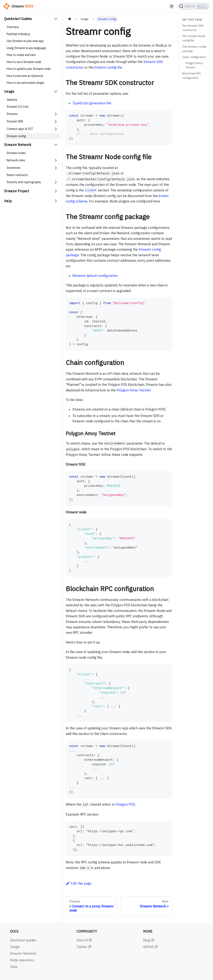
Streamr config (16, 136)
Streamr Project (17, 191)
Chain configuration (194, 57)
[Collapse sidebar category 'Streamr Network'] (56, 145)
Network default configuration (95, 276)
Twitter (84, 947)
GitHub (150, 947)
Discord (84, 940)
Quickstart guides (23, 940)
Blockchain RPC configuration (192, 76)
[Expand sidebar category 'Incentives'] (56, 168)
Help (8, 201)
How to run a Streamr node (24, 62)
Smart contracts (17, 175)
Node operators (22, 960)
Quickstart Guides (18, 19)
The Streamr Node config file (194, 38)
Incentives (14, 168)
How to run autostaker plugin (25, 83)
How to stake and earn (21, 55)
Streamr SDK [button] (15, 121)
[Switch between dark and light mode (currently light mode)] (172, 6)
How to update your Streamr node (29, 69)
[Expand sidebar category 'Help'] (56, 201)
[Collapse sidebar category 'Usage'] (56, 91)
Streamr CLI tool (18, 107)
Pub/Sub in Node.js (18, 34)
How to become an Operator (25, 76)
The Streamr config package (194, 49)
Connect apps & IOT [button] (20, 129)
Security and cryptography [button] (24, 182)
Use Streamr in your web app (25, 41)
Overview (13, 27)
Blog (149, 940)
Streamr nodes (16, 153)
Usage (9, 91)
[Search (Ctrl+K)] (194, 6)
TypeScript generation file (92, 103)
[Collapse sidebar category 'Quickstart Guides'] (56, 19)
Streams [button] (12, 114)
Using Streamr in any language (26, 48)
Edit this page (79, 883)
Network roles (16, 160)
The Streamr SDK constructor (193, 28)
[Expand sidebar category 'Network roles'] (56, 160)
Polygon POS (125, 804)
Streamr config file (108, 67)
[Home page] (70, 19)
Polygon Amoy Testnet (134, 390)
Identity (12, 100)
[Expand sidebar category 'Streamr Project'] (56, 191)
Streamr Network (18, 145)
